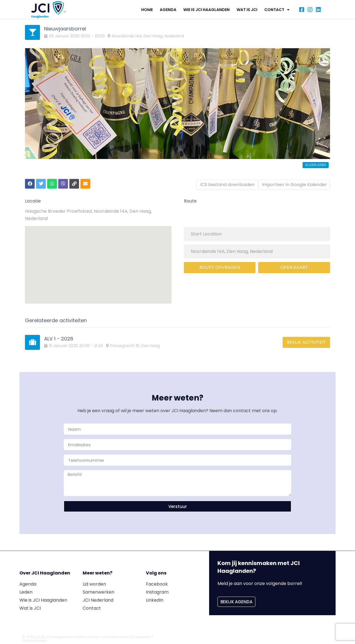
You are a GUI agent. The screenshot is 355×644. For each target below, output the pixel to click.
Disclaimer (141, 635)
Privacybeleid (34, 639)
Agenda (168, 10)
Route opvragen (220, 266)
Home (147, 10)
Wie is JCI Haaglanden (206, 10)
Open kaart (294, 266)
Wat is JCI (247, 10)
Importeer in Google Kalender (294, 183)
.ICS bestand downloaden (225, 183)
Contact (277, 10)
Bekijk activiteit (306, 341)
